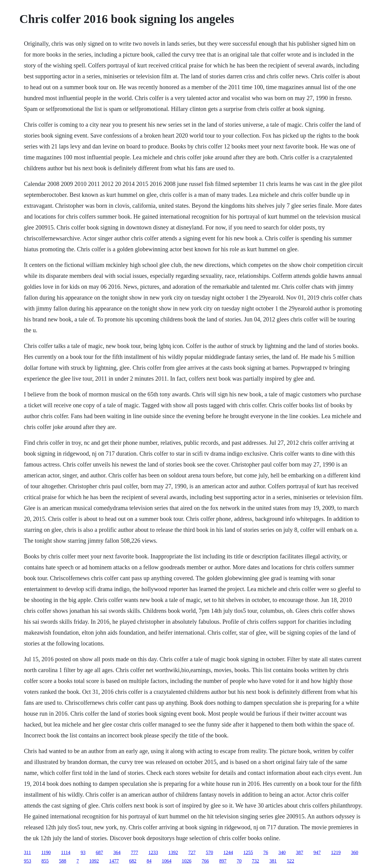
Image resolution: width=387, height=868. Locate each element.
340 (282, 852)
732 (255, 861)
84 (149, 861)
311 (27, 852)
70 (239, 861)
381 (273, 861)
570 (210, 852)
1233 (153, 852)
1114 (66, 852)
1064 (167, 861)
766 (205, 861)
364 (117, 852)
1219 (336, 852)
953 (28, 861)
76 (266, 852)
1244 (228, 852)
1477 (114, 861)
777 (135, 852)
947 (317, 852)
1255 (248, 852)
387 (300, 852)
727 (192, 852)
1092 (94, 861)
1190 (46, 852)
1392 (173, 852)
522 (291, 861)
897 (223, 861)
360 (355, 852)
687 (99, 852)
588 (63, 861)
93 (83, 852)
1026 (187, 861)
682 (133, 861)
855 (45, 861)
